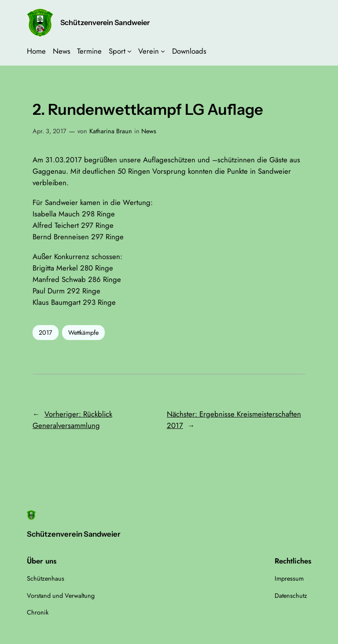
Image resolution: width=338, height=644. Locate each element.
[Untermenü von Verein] (163, 51)
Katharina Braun (111, 131)
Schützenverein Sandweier (105, 22)
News (149, 131)
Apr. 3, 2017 (50, 131)
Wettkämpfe (83, 333)
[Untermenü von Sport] (129, 51)
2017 (46, 333)
